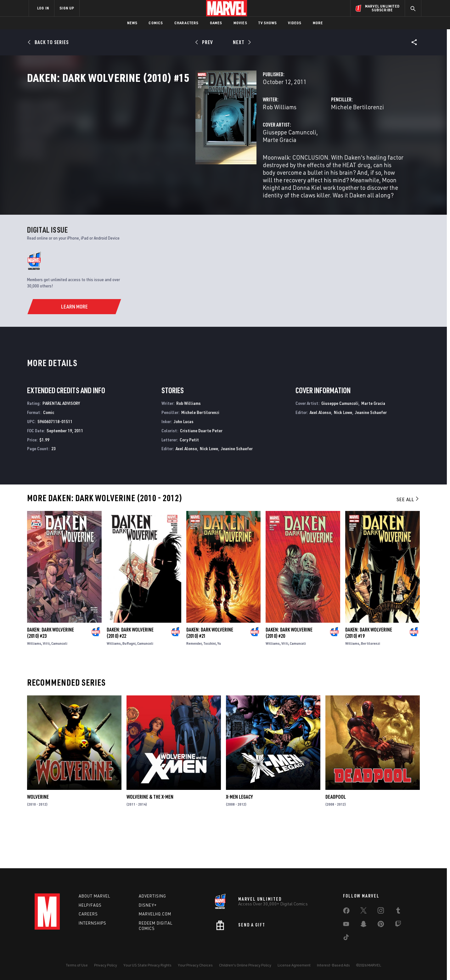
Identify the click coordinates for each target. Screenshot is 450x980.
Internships (93, 923)
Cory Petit (189, 481)
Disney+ (148, 905)
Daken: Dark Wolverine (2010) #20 (289, 674)
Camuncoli (59, 685)
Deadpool (336, 838)
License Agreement (294, 965)
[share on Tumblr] (398, 912)
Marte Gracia (218, 160)
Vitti (46, 685)
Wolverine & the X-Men (150, 838)
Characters (186, 23)
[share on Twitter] (363, 912)
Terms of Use (77, 965)
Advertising (152, 896)
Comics (156, 23)
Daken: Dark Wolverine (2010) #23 (51, 674)
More (318, 23)
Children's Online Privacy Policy (245, 965)
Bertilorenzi (371, 685)
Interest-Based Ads (333, 965)
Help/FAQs (90, 905)
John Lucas (184, 463)
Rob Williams (162, 135)
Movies (240, 23)
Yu (219, 685)
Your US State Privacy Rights (147, 965)
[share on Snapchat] (363, 925)
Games (216, 23)
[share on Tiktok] (346, 938)
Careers (88, 914)
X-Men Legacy (239, 838)
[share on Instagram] (381, 912)
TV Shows (268, 23)
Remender (194, 685)
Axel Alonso (186, 490)
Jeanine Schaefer (237, 490)
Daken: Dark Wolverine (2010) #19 (369, 674)
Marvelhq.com (155, 914)
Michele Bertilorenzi (299, 135)
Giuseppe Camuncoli (172, 160)
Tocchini (210, 685)
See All (408, 541)
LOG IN (43, 8)
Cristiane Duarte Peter (201, 472)
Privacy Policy (106, 965)
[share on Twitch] (398, 925)
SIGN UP (67, 8)
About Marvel (94, 896)
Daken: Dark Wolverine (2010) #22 (130, 674)
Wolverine (38, 838)
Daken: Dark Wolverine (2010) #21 (210, 674)
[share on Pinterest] (381, 925)
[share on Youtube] (346, 925)
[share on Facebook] (346, 912)
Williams (34, 685)
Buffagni (129, 685)
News (132, 23)
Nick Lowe (209, 490)
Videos (295, 23)
